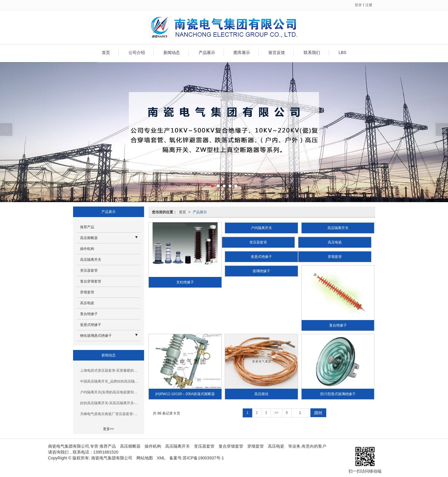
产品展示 (207, 53)
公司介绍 (137, 53)
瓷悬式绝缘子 (261, 257)
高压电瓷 (335, 242)
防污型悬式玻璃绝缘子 (338, 394)
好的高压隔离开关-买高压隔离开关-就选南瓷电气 (110, 403)
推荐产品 (87, 227)
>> (276, 413)
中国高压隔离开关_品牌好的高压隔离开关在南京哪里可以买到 (110, 381)
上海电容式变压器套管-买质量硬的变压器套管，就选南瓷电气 (110, 371)
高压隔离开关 (338, 228)
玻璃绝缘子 (261, 271)
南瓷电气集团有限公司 (112, 458)
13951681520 (106, 452)
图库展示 (242, 53)
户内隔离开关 (261, 228)
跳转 (318, 413)
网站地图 (145, 458)
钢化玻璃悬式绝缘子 (96, 336)
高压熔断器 (89, 238)
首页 (106, 53)
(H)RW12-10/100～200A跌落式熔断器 (185, 394)
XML (161, 458)
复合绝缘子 (338, 325)
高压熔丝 (261, 394)
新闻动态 (172, 53)
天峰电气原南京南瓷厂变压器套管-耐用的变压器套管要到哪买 (110, 414)
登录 (358, 5)
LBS (342, 53)
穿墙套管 (335, 257)
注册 (369, 5)
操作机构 (87, 249)
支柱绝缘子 (185, 282)
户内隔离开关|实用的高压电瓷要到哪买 (110, 392)
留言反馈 (277, 53)
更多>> (109, 429)
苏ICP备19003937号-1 (203, 458)
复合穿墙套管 (91, 281)
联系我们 (312, 53)
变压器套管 (258, 242)
